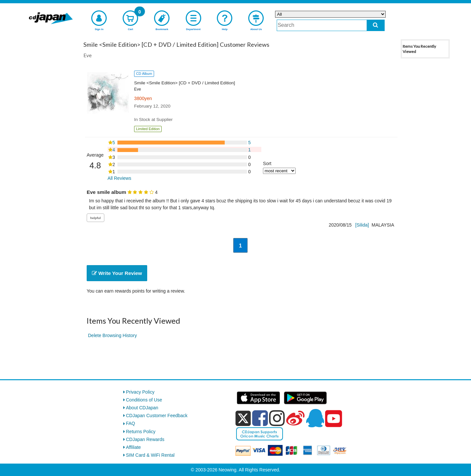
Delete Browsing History (112, 335)
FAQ (131, 423)
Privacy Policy (140, 392)
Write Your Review (117, 273)
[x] (243, 418)
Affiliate (133, 447)
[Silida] (362, 225)
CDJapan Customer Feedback (157, 416)
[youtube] (334, 419)
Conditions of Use (144, 400)
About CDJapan (142, 408)
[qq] (315, 418)
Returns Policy (141, 432)
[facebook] (260, 418)
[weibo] (295, 418)
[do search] (376, 25)
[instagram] (277, 418)
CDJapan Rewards (145, 439)
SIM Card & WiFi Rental (150, 455)
